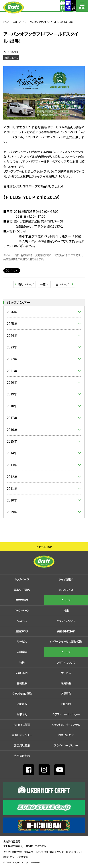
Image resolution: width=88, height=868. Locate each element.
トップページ (22, 579)
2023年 (12, 347)
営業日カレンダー (22, 735)
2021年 (12, 371)
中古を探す (22, 600)
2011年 (12, 488)
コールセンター (59, 8)
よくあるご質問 (22, 725)
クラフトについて (66, 621)
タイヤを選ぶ (66, 579)
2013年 (12, 465)
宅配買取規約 (22, 756)
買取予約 (22, 714)
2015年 (12, 441)
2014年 (12, 453)
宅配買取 (22, 704)
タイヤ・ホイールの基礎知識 (66, 642)
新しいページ (26, 284)
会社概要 (22, 683)
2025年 (12, 324)
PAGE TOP (46, 547)
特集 (66, 610)
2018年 (12, 406)
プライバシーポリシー (66, 745)
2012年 (12, 477)
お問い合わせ (66, 735)
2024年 (12, 335)
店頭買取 (66, 694)
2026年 (12, 312)
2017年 (12, 418)
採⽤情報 (66, 683)
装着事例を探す (35, 8)
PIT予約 (66, 704)
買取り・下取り (22, 590)
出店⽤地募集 (22, 745)
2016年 (12, 430)
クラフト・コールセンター (66, 714)
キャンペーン (22, 610)
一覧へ (44, 284)
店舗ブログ (22, 631)
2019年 (12, 394)
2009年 (12, 512)
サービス (22, 642)
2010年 (12, 500)
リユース (22, 621)
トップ (6, 22)
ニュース (17, 22)
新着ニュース (11, 58)
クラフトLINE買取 (22, 694)
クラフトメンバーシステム (66, 725)
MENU (82, 8)
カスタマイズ (66, 590)
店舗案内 (70, 8)
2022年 (12, 359)
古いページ (62, 284)
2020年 (12, 382)
